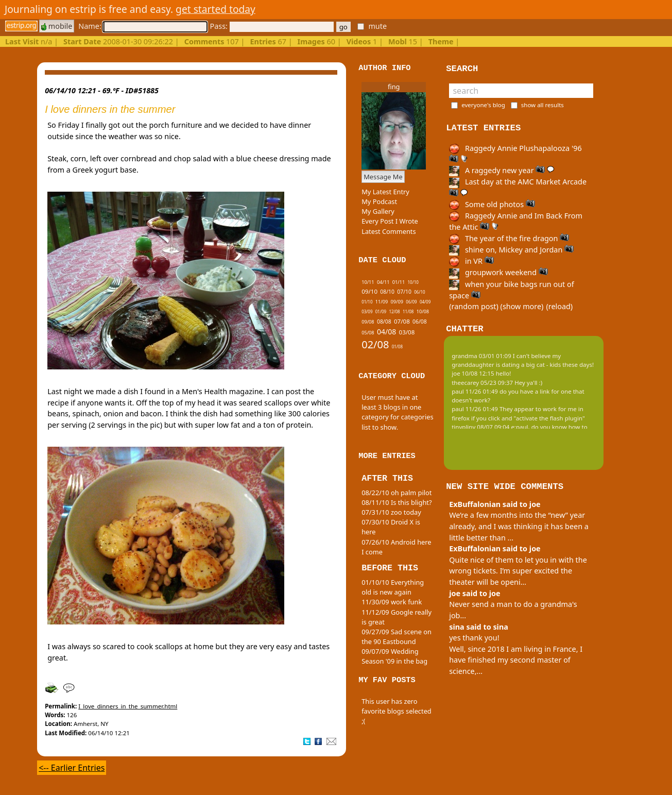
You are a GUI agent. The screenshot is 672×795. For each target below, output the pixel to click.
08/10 (387, 292)
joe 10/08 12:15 (473, 373)
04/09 (425, 302)
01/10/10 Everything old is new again (393, 587)
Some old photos (492, 204)
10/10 (413, 282)
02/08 (375, 344)
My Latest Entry (385, 192)
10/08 (423, 311)
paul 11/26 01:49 (475, 391)
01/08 (397, 346)
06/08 (420, 322)
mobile (57, 26)
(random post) (474, 306)
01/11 (399, 282)
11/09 (382, 302)
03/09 (367, 311)
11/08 (408, 311)
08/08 (384, 322)
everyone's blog (483, 105)
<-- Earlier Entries (72, 768)
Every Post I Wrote (390, 221)
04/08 (386, 332)
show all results (542, 105)
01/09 (381, 311)
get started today (216, 9)
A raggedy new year (502, 170)
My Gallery (378, 211)
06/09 (411, 302)
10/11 (368, 282)
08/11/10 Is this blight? (397, 502)
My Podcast (379, 201)
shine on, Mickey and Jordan (511, 250)
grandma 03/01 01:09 (481, 356)
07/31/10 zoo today (391, 512)
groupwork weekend (498, 272)
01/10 (367, 302)
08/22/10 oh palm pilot (397, 493)
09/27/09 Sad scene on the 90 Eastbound (397, 637)
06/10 (419, 292)
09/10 (369, 291)
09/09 (397, 302)
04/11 (383, 282)
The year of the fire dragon (509, 238)
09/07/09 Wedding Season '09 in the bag (394, 656)
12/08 (394, 311)
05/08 (368, 333)
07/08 (402, 321)
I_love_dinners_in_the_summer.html (128, 706)
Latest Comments (389, 231)
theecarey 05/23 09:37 (482, 383)
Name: (143, 26)
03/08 (407, 332)
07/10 (404, 292)
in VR (471, 261)
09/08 (368, 322)
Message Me (383, 177)
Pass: (271, 26)
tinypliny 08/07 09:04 (480, 427)
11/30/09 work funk (392, 602)
